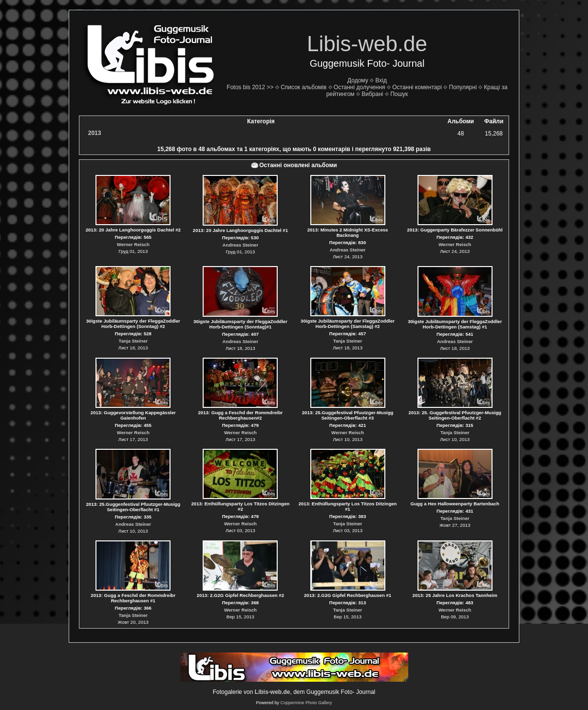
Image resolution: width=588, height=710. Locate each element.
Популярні (463, 87)
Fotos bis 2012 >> (250, 87)
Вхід (381, 80)
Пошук (399, 94)
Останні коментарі (417, 87)
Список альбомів (303, 87)
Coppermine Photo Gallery (306, 703)
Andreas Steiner (241, 245)
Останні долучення (360, 87)
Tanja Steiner (133, 341)
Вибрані (372, 94)
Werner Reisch (133, 244)
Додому (358, 80)
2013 (95, 133)
